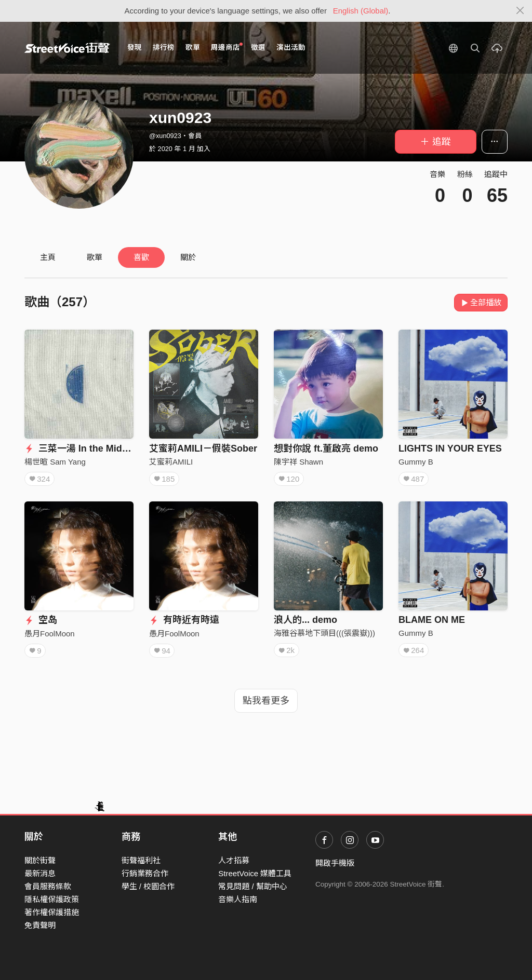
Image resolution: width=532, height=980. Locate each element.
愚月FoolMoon (50, 634)
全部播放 (481, 302)
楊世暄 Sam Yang (55, 462)
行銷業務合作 (145, 873)
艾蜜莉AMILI (171, 462)
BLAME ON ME (432, 620)
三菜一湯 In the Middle (80, 448)
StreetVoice (67, 48)
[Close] (520, 11)
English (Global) (361, 11)
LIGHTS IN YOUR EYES (450, 448)
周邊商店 (227, 47)
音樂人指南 (238, 899)
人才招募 (234, 860)
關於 (188, 257)
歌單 (193, 47)
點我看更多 (266, 701)
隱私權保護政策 (52, 899)
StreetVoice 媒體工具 (255, 873)
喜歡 (141, 257)
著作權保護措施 (52, 912)
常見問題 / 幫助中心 (253, 886)
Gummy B (416, 462)
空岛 (41, 620)
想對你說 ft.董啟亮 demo (326, 448)
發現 (135, 47)
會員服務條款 (48, 886)
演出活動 (291, 47)
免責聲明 (40, 925)
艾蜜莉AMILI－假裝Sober (203, 448)
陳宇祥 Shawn (298, 462)
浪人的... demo (305, 620)
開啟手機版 (335, 863)
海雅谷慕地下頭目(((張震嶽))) (324, 633)
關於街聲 (40, 860)
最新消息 (40, 873)
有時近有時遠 (184, 620)
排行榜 (164, 47)
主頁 (48, 257)
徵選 (258, 47)
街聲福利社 (141, 860)
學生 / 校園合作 (148, 886)
